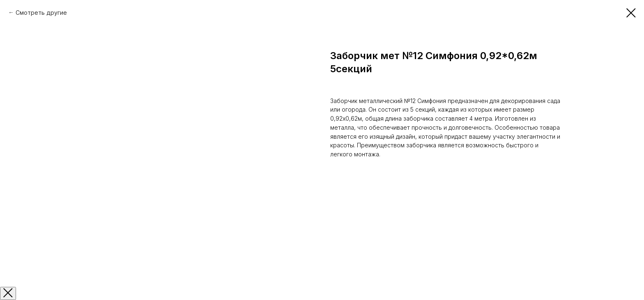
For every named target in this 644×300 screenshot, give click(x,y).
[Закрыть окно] (8, 293)
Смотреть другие (41, 13)
